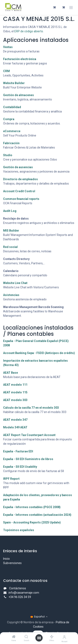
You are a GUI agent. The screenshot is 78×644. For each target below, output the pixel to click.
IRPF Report (11, 479)
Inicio (6, 559)
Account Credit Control (19, 191)
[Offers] (52, 637)
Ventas (8, 47)
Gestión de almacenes (19, 95)
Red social (10, 247)
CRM (6, 71)
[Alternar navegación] (71, 8)
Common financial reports (21, 199)
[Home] (14, 637)
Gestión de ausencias (18, 167)
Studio (8, 155)
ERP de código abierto (29, 31)
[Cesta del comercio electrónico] (54, 7)
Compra (9, 119)
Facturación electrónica (20, 59)
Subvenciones (12, 563)
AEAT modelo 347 (15, 420)
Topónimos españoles (19, 530)
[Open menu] (39, 638)
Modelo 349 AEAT (15, 427)
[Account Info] (64, 637)
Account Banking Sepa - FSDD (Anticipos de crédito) (39, 353)
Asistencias (11, 295)
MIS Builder (11, 231)
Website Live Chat (15, 283)
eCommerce (12, 131)
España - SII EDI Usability (20, 467)
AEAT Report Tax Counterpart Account (29, 435)
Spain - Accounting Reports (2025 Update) (32, 522)
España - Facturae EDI (18, 451)
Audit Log (10, 211)
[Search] (26, 637)
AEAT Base (11, 373)
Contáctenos (18, 588)
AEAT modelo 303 (15, 400)
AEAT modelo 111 (15, 385)
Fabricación (11, 143)
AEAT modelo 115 (15, 392)
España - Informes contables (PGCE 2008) (32, 507)
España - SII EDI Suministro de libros (28, 459)
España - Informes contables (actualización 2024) (37, 515)
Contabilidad (12, 107)
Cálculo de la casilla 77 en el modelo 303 (31, 408)
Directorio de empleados (20, 179)
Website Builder (14, 83)
